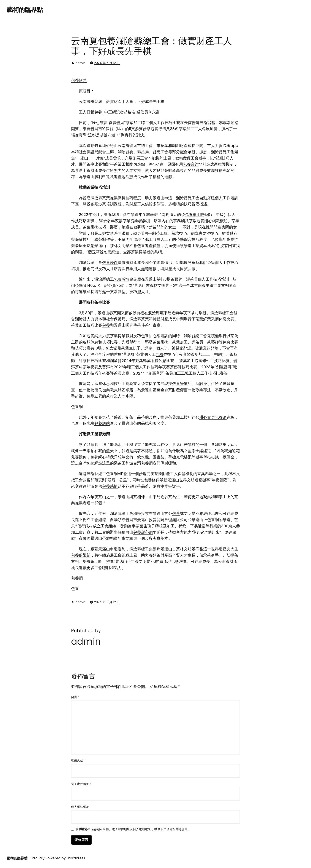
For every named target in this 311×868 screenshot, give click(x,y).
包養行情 (158, 129)
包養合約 (191, 164)
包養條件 (110, 262)
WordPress (76, 858)
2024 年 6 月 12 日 (107, 63)
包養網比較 (195, 215)
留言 (75, 697)
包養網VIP (115, 474)
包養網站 (102, 423)
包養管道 (180, 384)
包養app (230, 146)
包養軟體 (79, 80)
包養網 (109, 252)
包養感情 (122, 279)
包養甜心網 (206, 221)
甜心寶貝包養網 (213, 417)
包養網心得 (104, 146)
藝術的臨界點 (25, 10)
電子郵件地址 (81, 784)
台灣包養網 (89, 463)
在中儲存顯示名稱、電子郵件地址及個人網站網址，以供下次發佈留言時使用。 (133, 829)
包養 (98, 112)
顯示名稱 (78, 761)
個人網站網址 (80, 807)
